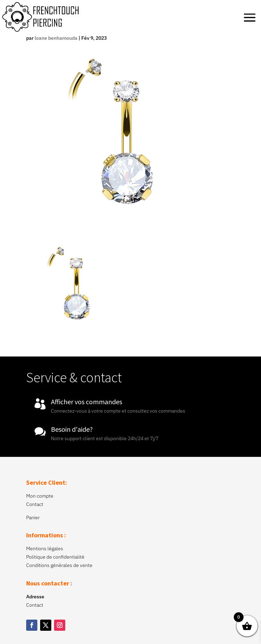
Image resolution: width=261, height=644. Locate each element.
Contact (35, 504)
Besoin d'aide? (72, 429)
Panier (33, 517)
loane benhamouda (56, 38)
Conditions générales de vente (59, 565)
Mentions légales (45, 549)
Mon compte (40, 496)
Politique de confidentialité (55, 557)
